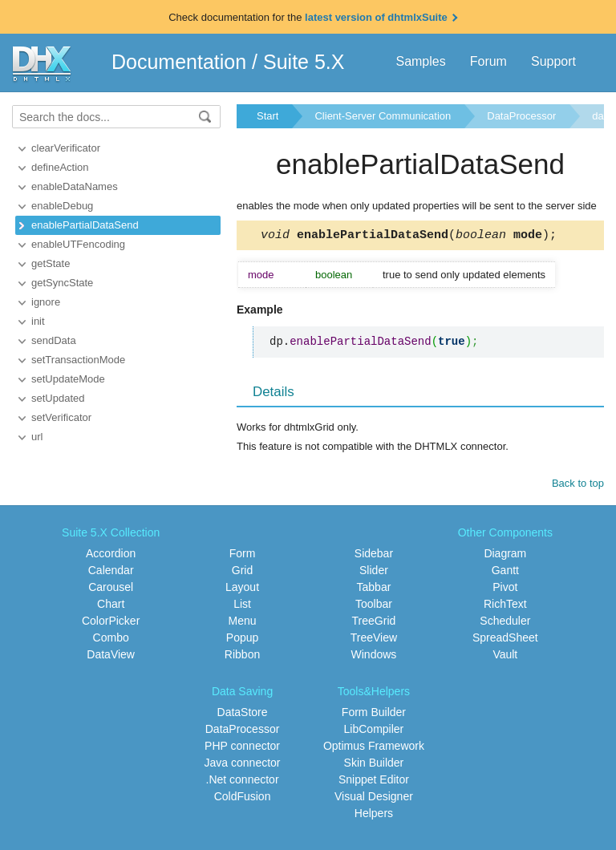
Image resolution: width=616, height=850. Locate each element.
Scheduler (505, 623)
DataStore (243, 714)
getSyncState (62, 283)
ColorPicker (111, 623)
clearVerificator (66, 148)
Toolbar (374, 606)
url (37, 437)
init (38, 321)
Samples (420, 61)
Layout (242, 589)
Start (267, 116)
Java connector (243, 765)
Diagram (505, 556)
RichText (505, 606)
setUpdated (58, 398)
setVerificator (61, 417)
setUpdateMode (68, 379)
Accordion (111, 556)
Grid (242, 573)
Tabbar (374, 589)
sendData (54, 340)
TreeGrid (374, 623)
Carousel (111, 589)
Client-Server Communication (383, 116)
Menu (243, 623)
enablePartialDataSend (85, 225)
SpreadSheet (505, 640)
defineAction (60, 167)
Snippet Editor (374, 782)
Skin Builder (374, 765)
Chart (111, 606)
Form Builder (374, 714)
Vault (505, 657)
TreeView (374, 640)
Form (243, 556)
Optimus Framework (374, 748)
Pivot (505, 589)
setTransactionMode (78, 360)
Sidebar (374, 556)
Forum (488, 61)
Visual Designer (374, 799)
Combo (111, 640)
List (242, 606)
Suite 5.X (304, 62)
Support (553, 61)
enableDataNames (75, 186)
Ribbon (242, 657)
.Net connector (243, 782)
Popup (242, 640)
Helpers (374, 816)
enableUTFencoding (78, 244)
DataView (111, 657)
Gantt (505, 573)
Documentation (179, 62)
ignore (46, 302)
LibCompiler (374, 731)
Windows (374, 657)
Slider (374, 573)
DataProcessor (521, 116)
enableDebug (62, 206)
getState (51, 263)
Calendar (111, 573)
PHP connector (242, 748)
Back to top (578, 486)
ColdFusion (243, 799)
